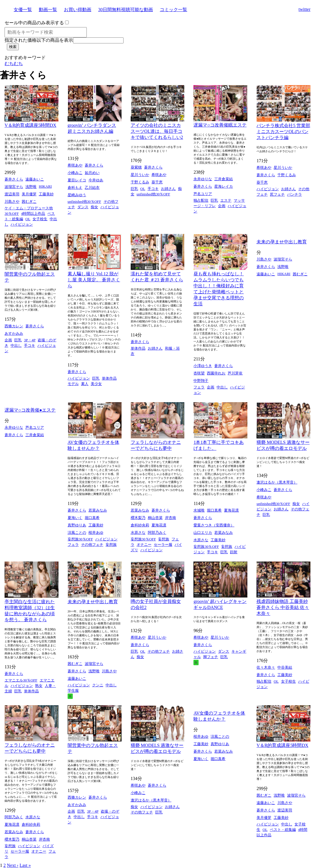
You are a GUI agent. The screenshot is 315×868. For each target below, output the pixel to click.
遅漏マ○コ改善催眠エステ (220, 125)
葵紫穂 (136, 167)
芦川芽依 (235, 373)
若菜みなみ (98, 510)
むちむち (14, 64)
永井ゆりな (203, 179)
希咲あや (75, 165)
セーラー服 (163, 545)
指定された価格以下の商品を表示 (39, 40)
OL (28, 219)
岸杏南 (170, 518)
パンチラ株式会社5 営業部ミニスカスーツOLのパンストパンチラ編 (283, 132)
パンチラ (294, 194)
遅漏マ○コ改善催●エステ (30, 410)
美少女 (96, 384)
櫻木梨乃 (138, 518)
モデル (73, 384)
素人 (85, 384)
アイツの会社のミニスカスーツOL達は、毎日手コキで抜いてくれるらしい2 (157, 131)
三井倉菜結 (224, 179)
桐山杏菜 (155, 518)
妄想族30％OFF (80, 539)
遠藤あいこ (35, 179)
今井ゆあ (96, 180)
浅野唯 (31, 187)
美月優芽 (29, 194)
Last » (25, 865)
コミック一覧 (173, 10)
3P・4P (30, 340)
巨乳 (134, 189)
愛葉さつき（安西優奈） (214, 525)
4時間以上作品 (33, 214)
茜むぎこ (29, 202)
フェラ (199, 387)
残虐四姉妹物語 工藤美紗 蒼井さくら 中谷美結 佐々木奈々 (283, 607)
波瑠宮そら (14, 187)
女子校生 (40, 219)
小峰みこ (75, 173)
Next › (13, 865)
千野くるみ (140, 182)
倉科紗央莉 (140, 525)
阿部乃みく (157, 533)
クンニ (98, 685)
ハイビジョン (22, 224)
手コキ (153, 189)
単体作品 (109, 378)
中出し (16, 345)
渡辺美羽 (12, 194)
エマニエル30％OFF (21, 680)
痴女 (94, 207)
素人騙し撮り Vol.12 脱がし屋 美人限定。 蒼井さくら (94, 280)
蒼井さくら (14, 179)
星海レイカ (224, 186)
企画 (222, 206)
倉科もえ (75, 188)
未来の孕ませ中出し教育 (282, 242)
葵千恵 (157, 182)
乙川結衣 (92, 188)
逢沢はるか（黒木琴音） (277, 482)
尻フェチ (277, 194)
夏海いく (75, 518)
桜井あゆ (96, 533)
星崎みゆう (77, 195)
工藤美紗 (46, 194)
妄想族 (111, 545)
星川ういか (140, 175)
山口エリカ (203, 533)
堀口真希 (92, 518)
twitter (304, 9)
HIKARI (45, 186)
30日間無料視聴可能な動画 (126, 10)
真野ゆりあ (77, 525)
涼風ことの (77, 533)
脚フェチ (211, 657)
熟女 (39, 686)
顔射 (234, 552)
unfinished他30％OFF (84, 202)
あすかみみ (14, 333)
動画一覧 (48, 10)
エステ (226, 200)
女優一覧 (23, 10)
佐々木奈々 (266, 667)
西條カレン (14, 326)
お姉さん (168, 189)
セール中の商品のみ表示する (34, 23)
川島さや (12, 202)
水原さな (138, 533)
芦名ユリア (203, 194)
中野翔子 (201, 381)
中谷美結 (285, 667)
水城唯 (199, 510)
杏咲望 (199, 373)
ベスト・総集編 (283, 830)
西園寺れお (216, 373)
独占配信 (201, 200)
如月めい (92, 173)
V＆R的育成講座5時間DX (30, 125)
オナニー (144, 545)
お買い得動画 (78, 10)
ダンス (83, 207)
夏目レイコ (77, 180)
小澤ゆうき (203, 366)
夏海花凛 (159, 525)
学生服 (73, 690)
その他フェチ (92, 545)
